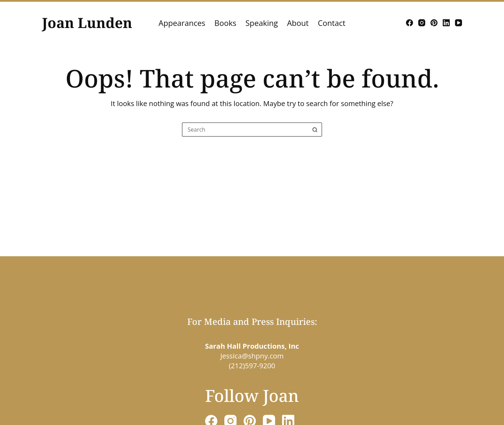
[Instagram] (422, 23)
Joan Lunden (87, 23)
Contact (332, 23)
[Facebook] (409, 23)
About (298, 23)
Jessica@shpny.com (252, 356)
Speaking (262, 23)
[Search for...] (245, 130)
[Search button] (315, 130)
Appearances (182, 23)
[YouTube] (458, 23)
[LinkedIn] (446, 23)
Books (226, 23)
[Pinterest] (434, 23)
